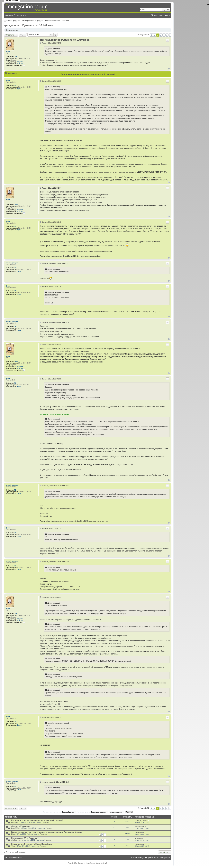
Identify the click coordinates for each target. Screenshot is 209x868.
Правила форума (12, 30)
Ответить (10, 35)
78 (15, 268)
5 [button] (167, 35)
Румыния (66, 21)
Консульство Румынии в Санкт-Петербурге (32, 844)
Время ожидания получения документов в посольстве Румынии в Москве (47, 832)
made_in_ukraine (141, 821)
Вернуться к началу (169, 69)
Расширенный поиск (168, 10)
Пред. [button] (151, 35)
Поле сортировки (93, 812)
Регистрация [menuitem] (158, 16)
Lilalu (13, 834)
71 (15, 85)
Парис (8, 52)
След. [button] (170, 35)
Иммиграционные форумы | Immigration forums (41, 21)
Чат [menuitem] (25, 16)
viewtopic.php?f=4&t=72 (50, 704)
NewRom (138, 832)
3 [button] (161, 35)
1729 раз (20, 64)
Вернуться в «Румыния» (16, 852)
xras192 (138, 838)
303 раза (20, 62)
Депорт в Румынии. (21, 826)
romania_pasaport (12, 263)
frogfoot (14, 822)
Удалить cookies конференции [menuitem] (159, 858)
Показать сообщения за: (60, 812)
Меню (11, 15)
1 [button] (155, 35)
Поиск (164, 10)
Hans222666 (16, 828)
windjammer (16, 840)
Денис (8, 80)
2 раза (19, 89)
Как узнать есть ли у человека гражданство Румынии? (37, 820)
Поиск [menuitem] (18, 16)
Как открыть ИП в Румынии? (25, 838)
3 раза (19, 271)
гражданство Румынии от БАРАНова (29, 25)
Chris (13, 846)
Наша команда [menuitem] (139, 858)
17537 (16, 57)
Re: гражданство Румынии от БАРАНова (65, 40)
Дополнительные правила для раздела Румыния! (88, 74)
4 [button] (164, 35)
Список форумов (13, 21)
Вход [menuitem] (168, 16)
